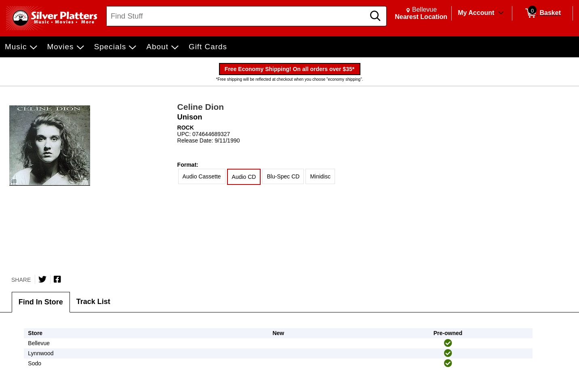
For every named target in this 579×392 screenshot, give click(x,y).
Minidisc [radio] (320, 176)
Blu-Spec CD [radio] (283, 176)
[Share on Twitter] (42, 279)
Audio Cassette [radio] (202, 176)
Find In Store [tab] (41, 302)
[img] (448, 343)
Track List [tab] (93, 302)
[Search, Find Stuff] (237, 16)
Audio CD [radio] (244, 177)
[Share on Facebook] (57, 279)
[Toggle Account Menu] (501, 13)
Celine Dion (201, 107)
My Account (476, 13)
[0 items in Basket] (542, 13)
